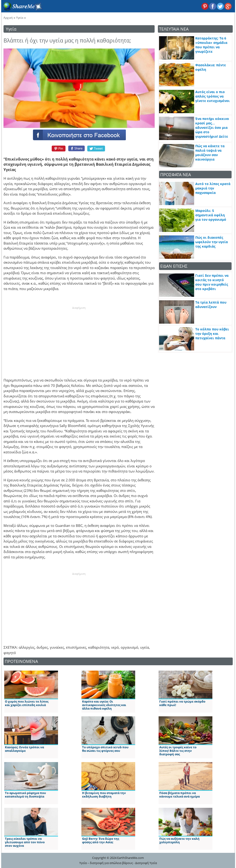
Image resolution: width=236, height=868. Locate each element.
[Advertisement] (79, 339)
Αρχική (8, 18)
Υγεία (20, 18)
